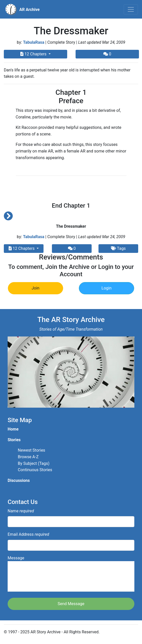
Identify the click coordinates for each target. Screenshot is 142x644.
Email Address (28, 534)
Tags (118, 248)
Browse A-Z (28, 457)
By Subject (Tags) (34, 463)
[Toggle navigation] (131, 9)
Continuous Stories (35, 470)
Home (13, 429)
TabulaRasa (34, 42)
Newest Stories (32, 450)
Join (35, 288)
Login (106, 288)
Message (71, 574)
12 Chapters (34, 54)
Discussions (19, 480)
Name (21, 511)
